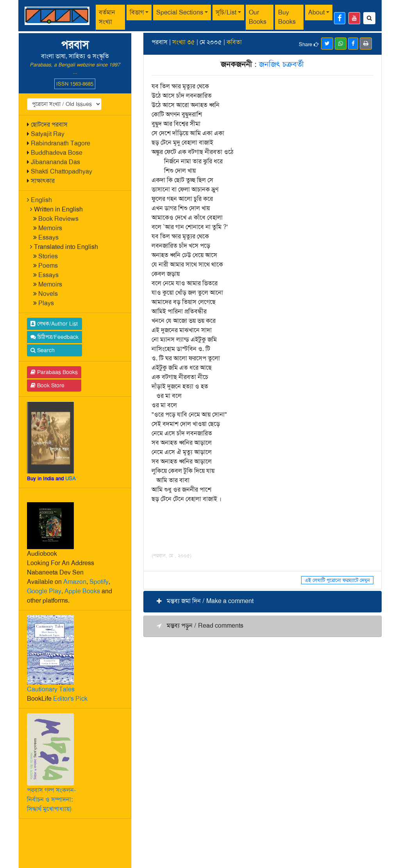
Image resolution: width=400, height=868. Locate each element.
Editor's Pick (70, 699)
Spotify (99, 582)
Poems (48, 266)
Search (43, 350)
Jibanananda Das (55, 162)
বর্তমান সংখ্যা (107, 17)
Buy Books (287, 17)
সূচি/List (226, 12)
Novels (48, 294)
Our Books (258, 17)
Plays (46, 303)
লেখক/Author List (54, 324)
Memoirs (50, 228)
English (41, 200)
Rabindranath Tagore (61, 143)
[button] (262, 602)
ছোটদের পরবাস (49, 124)
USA (71, 479)
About (316, 12)
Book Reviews (58, 219)
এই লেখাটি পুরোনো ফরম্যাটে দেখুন (337, 580)
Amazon (75, 582)
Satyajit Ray (48, 134)
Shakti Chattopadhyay (62, 171)
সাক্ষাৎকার (43, 181)
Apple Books (82, 591)
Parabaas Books (54, 372)
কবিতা (234, 42)
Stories (48, 256)
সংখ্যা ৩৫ (184, 42)
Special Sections (180, 12)
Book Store (47, 385)
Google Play (44, 591)
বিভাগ (137, 12)
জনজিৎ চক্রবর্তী (281, 64)
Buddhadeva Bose (57, 153)
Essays (48, 237)
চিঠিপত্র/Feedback (54, 337)
